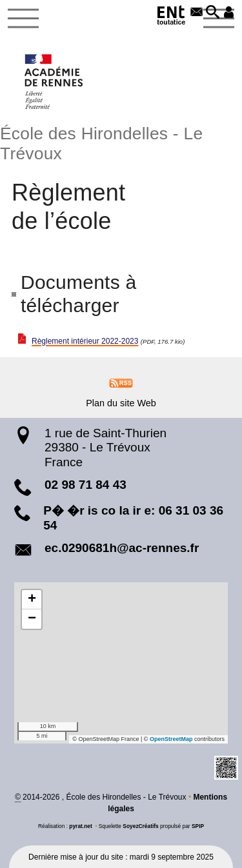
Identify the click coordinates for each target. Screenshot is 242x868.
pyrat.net (80, 826)
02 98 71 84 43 (86, 485)
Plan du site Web (121, 403)
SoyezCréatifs (140, 826)
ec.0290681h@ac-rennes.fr (122, 548)
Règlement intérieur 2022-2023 (85, 341)
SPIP (198, 826)
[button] (213, 13)
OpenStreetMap (171, 739)
